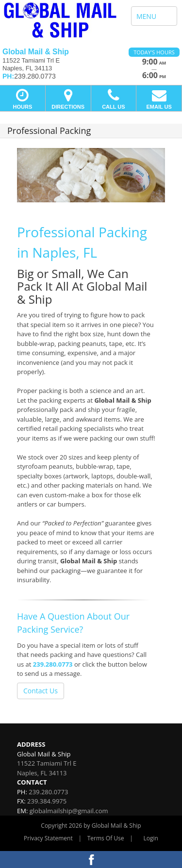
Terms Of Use (106, 838)
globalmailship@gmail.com (69, 811)
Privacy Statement (48, 838)
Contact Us (41, 691)
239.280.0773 (53, 664)
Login (151, 838)
